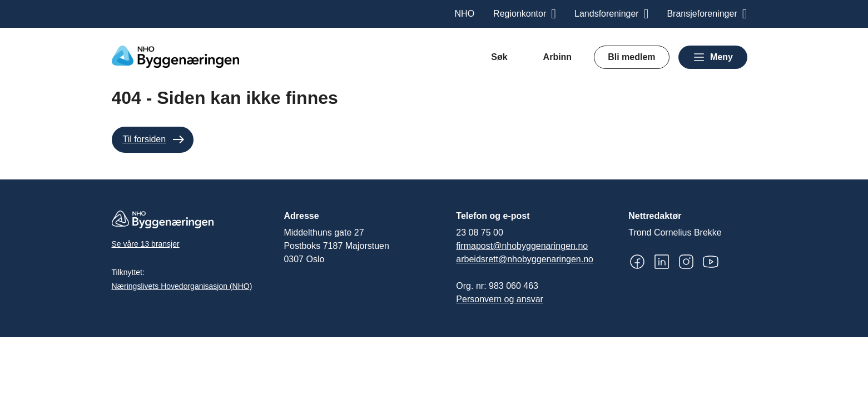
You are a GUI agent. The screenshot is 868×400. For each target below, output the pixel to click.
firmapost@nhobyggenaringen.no (522, 246)
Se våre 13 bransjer (146, 244)
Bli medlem (631, 57)
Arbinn (558, 57)
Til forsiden (145, 139)
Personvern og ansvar (500, 299)
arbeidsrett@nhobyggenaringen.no (525, 259)
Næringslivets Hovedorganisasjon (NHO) (182, 286)
